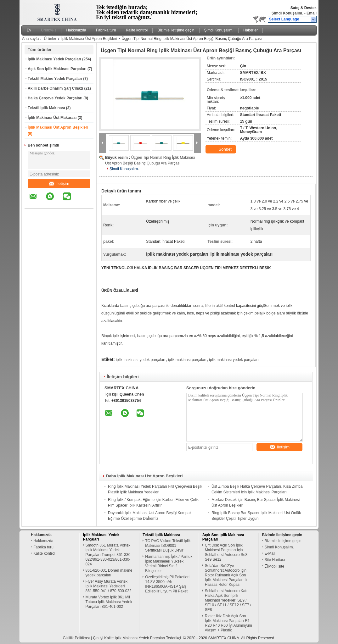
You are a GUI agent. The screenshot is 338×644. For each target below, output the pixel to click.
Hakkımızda (76, 30)
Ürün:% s (49, 30)
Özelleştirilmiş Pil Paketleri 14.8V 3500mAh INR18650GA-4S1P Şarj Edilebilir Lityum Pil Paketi (167, 584)
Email (312, 13)
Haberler (251, 30)
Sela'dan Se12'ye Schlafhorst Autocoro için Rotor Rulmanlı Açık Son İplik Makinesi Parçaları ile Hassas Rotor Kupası (227, 575)
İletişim (59, 183)
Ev (29, 30)
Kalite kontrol (137, 30)
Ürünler (50, 39)
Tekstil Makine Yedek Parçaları (55, 79)
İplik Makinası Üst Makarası (52, 118)
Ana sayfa (30, 39)
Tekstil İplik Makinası (46, 108)
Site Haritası (275, 560)
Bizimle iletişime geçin (176, 30)
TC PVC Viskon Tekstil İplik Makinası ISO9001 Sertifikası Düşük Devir (168, 546)
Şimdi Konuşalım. (287, 13)
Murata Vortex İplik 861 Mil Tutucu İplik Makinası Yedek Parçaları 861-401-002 (109, 602)
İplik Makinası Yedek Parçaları (54, 59)
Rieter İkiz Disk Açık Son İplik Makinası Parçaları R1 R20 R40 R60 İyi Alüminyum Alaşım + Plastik (228, 623)
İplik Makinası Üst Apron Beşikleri (89, 39)
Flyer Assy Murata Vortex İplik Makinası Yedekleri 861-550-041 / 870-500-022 (109, 586)
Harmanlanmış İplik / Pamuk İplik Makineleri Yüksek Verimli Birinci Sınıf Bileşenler (169, 564)
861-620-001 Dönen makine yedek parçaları (109, 573)
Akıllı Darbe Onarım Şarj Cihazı (55, 88)
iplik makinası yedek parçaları (141, 360)
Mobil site (274, 566)
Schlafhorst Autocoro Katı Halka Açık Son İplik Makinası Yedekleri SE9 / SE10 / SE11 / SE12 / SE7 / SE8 (228, 600)
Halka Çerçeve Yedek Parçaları (55, 98)
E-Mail (270, 553)
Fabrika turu (106, 30)
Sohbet (221, 149)
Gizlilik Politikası (76, 638)
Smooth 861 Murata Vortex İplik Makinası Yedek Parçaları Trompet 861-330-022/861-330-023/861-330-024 (109, 555)
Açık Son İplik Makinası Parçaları (57, 69)
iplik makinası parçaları (187, 360)
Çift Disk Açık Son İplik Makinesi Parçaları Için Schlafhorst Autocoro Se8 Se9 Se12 (226, 552)
